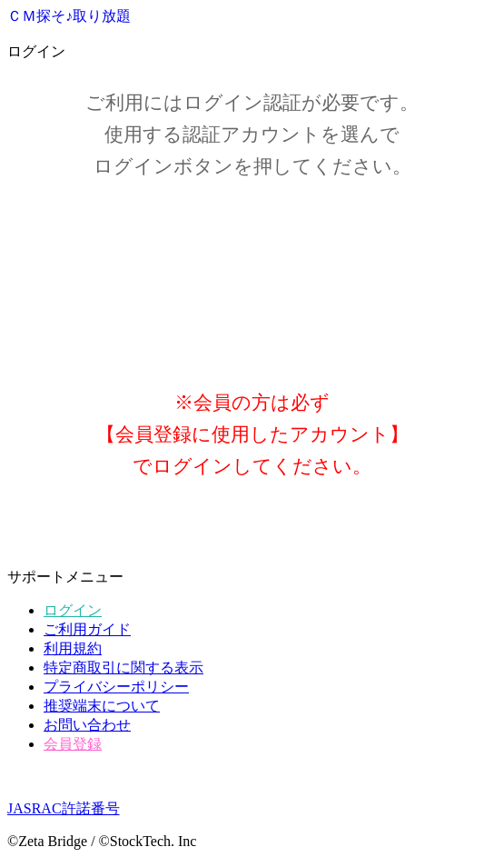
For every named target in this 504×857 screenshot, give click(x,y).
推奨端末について (102, 706)
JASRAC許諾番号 (64, 808)
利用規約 (73, 648)
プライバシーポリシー (116, 687)
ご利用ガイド (87, 629)
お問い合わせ (87, 725)
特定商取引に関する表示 (124, 668)
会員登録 (73, 744)
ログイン (73, 610)
